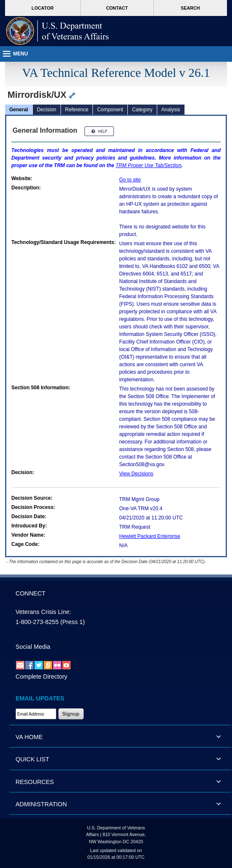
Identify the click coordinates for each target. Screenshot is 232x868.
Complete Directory (41, 677)
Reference (77, 110)
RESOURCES (35, 782)
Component (110, 110)
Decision (47, 110)
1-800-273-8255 (37, 622)
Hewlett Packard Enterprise (150, 536)
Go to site (130, 180)
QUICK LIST (32, 759)
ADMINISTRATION (41, 804)
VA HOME (29, 737)
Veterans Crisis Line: (43, 612)
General (19, 110)
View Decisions (136, 474)
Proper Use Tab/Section (148, 165)
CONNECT (30, 593)
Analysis (171, 110)
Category (142, 110)
